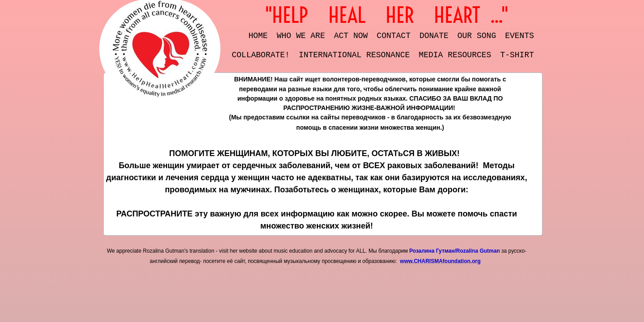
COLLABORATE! (261, 55)
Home (258, 36)
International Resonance (354, 55)
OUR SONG (477, 36)
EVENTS (519, 36)
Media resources (455, 55)
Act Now (351, 36)
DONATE (434, 36)
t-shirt (517, 55)
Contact (394, 36)
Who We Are (301, 36)
